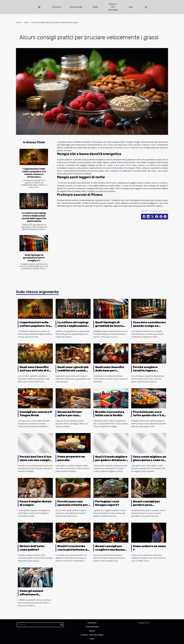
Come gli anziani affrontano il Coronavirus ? (31, 594)
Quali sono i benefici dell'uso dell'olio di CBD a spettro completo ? (36, 371)
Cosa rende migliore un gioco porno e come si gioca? (150, 460)
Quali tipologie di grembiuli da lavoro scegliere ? (34, 258)
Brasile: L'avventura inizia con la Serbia (110, 414)
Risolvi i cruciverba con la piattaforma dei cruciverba (74, 550)
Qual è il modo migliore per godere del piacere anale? (111, 460)
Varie (131, 7)
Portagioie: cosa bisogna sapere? (107, 503)
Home (19, 22)
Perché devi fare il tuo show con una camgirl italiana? (36, 460)
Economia (57, 7)
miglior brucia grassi (116, 165)
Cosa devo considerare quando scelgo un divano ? (149, 326)
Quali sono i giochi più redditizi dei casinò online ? (73, 371)
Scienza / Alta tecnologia (113, 7)
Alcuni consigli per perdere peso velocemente (146, 505)
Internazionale (76, 7)
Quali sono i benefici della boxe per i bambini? (110, 371)
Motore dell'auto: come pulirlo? (32, 548)
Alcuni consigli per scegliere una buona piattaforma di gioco (110, 550)
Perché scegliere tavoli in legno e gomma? (145, 371)
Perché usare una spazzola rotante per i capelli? (73, 505)
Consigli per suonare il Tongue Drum (36, 414)
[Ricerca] (40, 625)
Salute (95, 7)
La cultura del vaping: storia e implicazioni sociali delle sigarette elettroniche (34, 217)
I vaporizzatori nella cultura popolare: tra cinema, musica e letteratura (34, 173)
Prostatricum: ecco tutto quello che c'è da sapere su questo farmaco (149, 417)
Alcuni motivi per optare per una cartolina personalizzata (70, 417)
